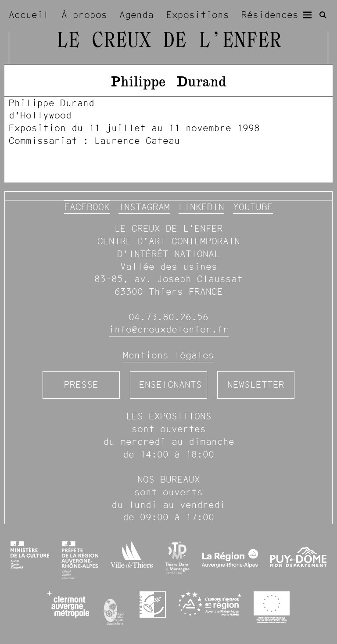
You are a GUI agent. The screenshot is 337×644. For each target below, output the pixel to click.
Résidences (270, 15)
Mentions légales (168, 355)
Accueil (29, 15)
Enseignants (170, 385)
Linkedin (201, 207)
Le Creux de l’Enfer (169, 41)
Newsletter (256, 385)
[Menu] (307, 15)
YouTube (253, 207)
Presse (81, 385)
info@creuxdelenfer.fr (169, 329)
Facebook (87, 207)
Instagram (144, 207)
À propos (84, 15)
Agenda (136, 15)
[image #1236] (168, 122)
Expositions (198, 15)
